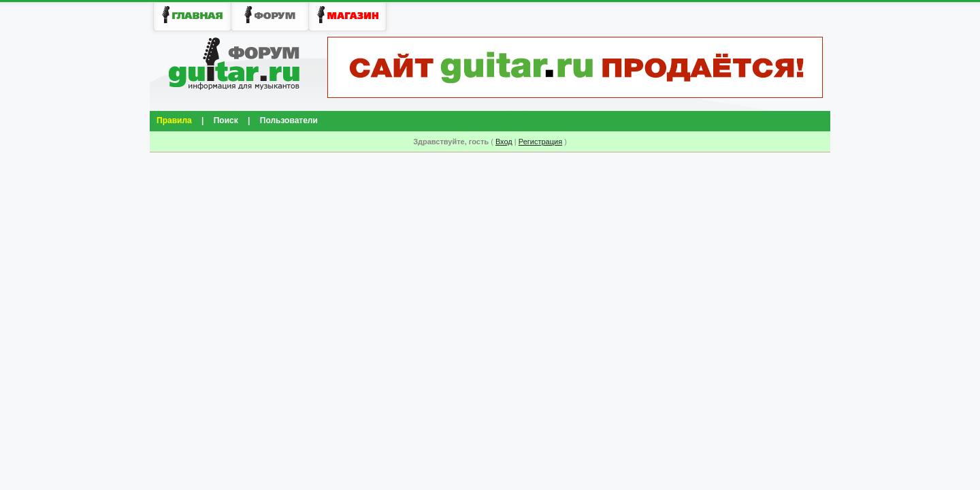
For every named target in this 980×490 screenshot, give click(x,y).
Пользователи (289, 120)
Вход (504, 142)
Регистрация (540, 142)
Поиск (226, 120)
